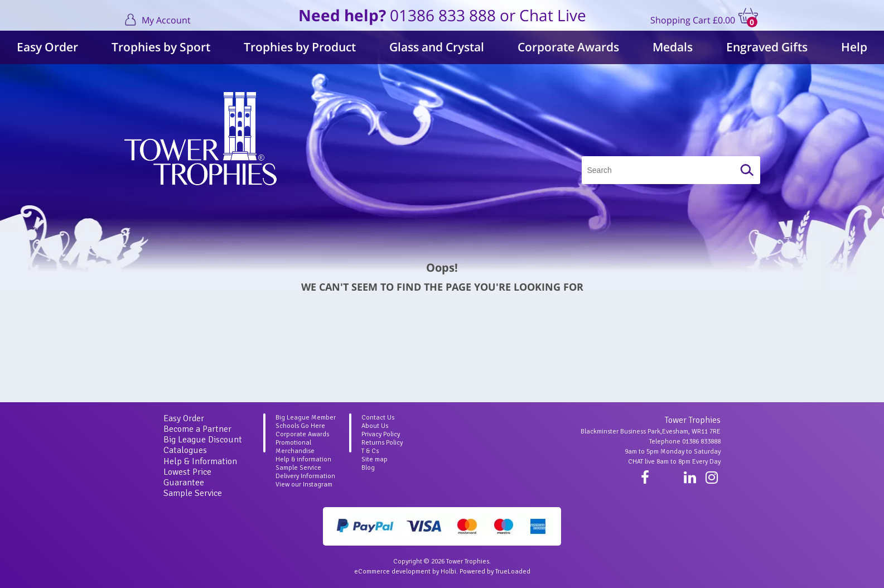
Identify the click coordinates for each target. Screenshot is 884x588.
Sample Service (193, 493)
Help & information (303, 459)
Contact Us (378, 418)
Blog (368, 468)
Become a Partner (197, 429)
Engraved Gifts (767, 47)
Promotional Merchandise (295, 447)
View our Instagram (304, 485)
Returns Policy (382, 443)
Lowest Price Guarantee (187, 477)
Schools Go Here (300, 426)
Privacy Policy (381, 434)
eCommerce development (392, 572)
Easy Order (47, 47)
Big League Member (306, 418)
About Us (375, 426)
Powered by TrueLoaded (495, 572)
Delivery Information (305, 476)
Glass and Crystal (437, 47)
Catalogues (185, 450)
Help (854, 47)
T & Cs (370, 451)
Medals (673, 47)
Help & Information (200, 461)
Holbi (448, 572)
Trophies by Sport (161, 47)
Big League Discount (203, 440)
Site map (375, 459)
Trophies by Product (300, 47)
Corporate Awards (568, 47)
